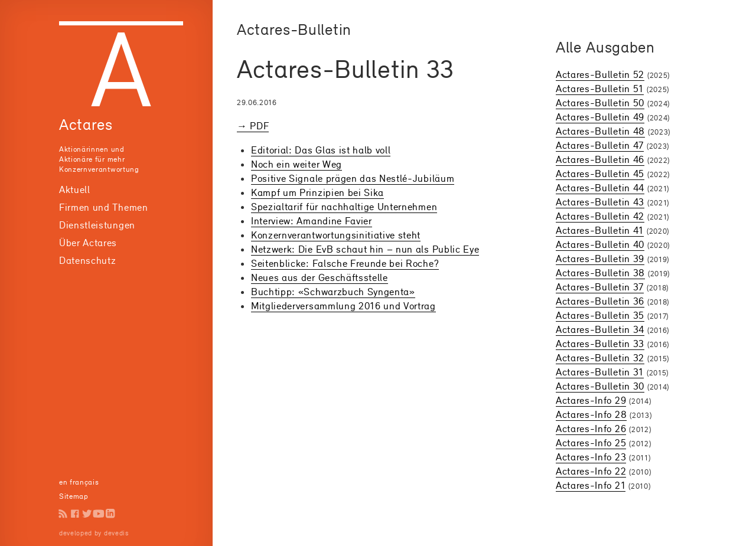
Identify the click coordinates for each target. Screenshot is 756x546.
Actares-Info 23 (591, 457)
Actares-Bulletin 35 (600, 315)
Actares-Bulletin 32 (600, 358)
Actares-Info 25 (591, 443)
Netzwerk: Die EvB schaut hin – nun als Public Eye (365, 249)
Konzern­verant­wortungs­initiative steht (336, 235)
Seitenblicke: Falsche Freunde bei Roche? (345, 263)
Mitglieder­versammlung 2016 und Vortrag (343, 306)
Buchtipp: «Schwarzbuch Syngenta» (333, 292)
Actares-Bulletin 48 (600, 131)
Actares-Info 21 (591, 485)
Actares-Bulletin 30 (600, 386)
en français (79, 482)
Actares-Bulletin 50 (600, 103)
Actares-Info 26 (591, 429)
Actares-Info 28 (591, 414)
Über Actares (88, 243)
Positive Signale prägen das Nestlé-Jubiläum (353, 178)
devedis (116, 533)
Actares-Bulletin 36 (600, 301)
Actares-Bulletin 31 (600, 372)
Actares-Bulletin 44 (600, 188)
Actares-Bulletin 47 (600, 145)
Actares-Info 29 (591, 400)
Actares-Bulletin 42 (600, 216)
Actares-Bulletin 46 (600, 159)
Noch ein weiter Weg (296, 164)
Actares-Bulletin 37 (600, 287)
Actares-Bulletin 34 (600, 329)
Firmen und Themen (104, 207)
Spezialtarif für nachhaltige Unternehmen (344, 207)
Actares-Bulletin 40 (600, 244)
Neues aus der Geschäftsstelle (320, 277)
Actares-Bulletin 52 (600, 74)
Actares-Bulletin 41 (600, 230)
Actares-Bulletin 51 (600, 89)
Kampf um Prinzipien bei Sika (317, 192)
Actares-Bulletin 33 (600, 344)
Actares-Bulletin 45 (600, 174)
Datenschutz (87, 260)
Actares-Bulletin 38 (600, 273)
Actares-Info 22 (591, 471)
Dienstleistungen (97, 225)
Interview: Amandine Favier (312, 221)
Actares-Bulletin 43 (600, 202)
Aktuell (75, 189)
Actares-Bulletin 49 (600, 117)
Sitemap (74, 496)
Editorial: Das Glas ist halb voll (321, 150)
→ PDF (253, 126)
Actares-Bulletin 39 (600, 259)
